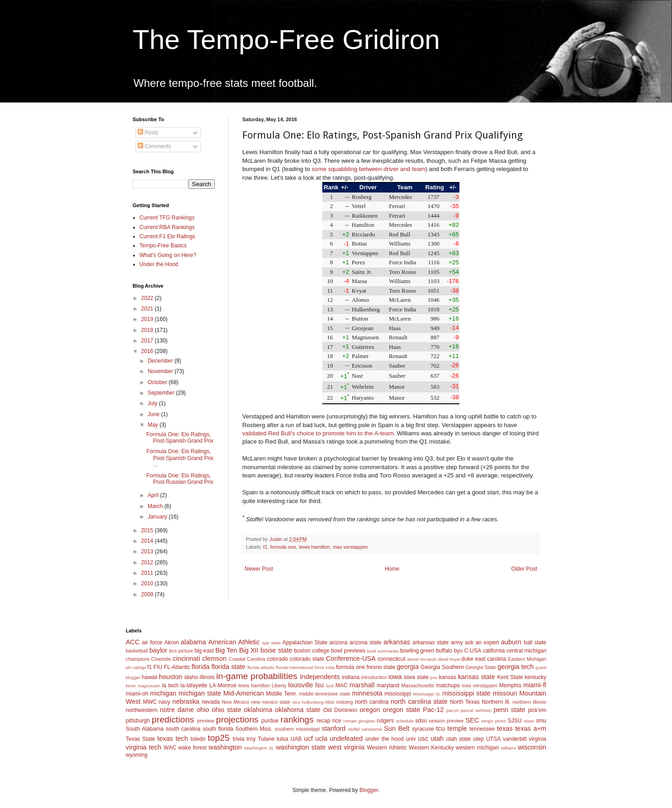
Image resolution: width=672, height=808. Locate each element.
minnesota (367, 693)
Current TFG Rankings (167, 218)
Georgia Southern (442, 667)
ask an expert (482, 642)
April (154, 495)
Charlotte (161, 659)
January (158, 517)
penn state (509, 710)
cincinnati (187, 658)
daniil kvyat (449, 659)
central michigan (526, 651)
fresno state (381, 667)
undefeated (347, 738)
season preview (446, 721)
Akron (171, 642)
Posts (148, 133)
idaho (191, 677)
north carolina (372, 702)
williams (508, 748)
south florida (218, 729)
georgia (408, 667)
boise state (276, 650)
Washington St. (259, 748)
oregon (370, 710)
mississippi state (467, 693)
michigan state (200, 693)
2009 (148, 594)
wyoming (136, 755)
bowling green (417, 651)
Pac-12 (433, 710)
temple (457, 728)
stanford (334, 728)
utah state (459, 739)
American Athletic (234, 642)
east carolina (491, 659)
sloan (529, 721)
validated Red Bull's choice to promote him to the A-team (318, 433)
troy (251, 739)
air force (152, 642)
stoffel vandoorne (365, 729)
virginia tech (144, 747)
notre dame (177, 710)
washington (225, 747)
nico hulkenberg (308, 702)
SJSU (515, 721)
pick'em (537, 710)
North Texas (465, 702)
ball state (535, 642)
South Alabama (145, 729)
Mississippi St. (427, 694)
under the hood (384, 739)
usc (423, 738)
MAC (342, 685)
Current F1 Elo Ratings (167, 236)
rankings (297, 720)
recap (324, 721)
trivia (238, 739)
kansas (448, 677)
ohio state (226, 710)
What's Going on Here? (168, 255)
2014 (148, 541)
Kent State (510, 677)
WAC (170, 748)
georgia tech (515, 667)
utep (478, 739)
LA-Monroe (223, 685)
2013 (148, 551)
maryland (388, 685)
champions (138, 659)
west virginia (346, 747)
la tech (170, 685)
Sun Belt (397, 728)
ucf (308, 738)
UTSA (493, 739)
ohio (203, 710)
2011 (148, 573)
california (494, 651)
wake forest (192, 748)
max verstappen (350, 547)
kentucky (536, 677)
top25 (219, 738)
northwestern (141, 710)
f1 (265, 547)
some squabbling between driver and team (369, 169)
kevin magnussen (143, 686)
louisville (300, 685)
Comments (154, 146)
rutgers (385, 721)
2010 (148, 583)
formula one (283, 547)
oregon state (401, 710)
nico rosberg (339, 702)
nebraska (186, 701)
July (153, 403)
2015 (148, 530)
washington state (301, 747)
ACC (133, 642)
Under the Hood (159, 264)
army (457, 642)
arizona (339, 642)
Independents (320, 677)
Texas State (140, 739)
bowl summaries (383, 651)
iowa (395, 677)
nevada (211, 702)
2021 (148, 309)
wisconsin (532, 747)
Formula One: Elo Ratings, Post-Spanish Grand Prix (180, 438)
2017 (148, 341)
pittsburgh (138, 721)
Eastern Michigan (527, 659)
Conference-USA (351, 658)
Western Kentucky (431, 748)
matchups (448, 685)
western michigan (477, 748)
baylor (158, 650)
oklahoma (258, 710)
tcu (440, 728)
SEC (472, 720)
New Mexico (235, 702)
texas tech (173, 738)
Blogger (369, 790)
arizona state (365, 642)
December (161, 361)
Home (392, 569)
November (161, 371)
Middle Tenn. (282, 694)
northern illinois (529, 702)
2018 (148, 330)
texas (505, 728)
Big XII (249, 650)
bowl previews (348, 651)
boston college (312, 651)
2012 (148, 562)
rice (337, 721)
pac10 (453, 710)
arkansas (397, 642)
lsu (320, 685)
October (158, 382)
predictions (173, 720)
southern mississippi (297, 729)
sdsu (421, 721)
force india (325, 667)
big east (204, 651)
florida (200, 667)
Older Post (524, 569)
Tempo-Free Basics (163, 246)
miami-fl (535, 685)
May (154, 425)
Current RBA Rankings (167, 227)
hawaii (149, 677)
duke (467, 659)
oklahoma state (298, 710)
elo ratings (136, 667)
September (162, 393)
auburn (511, 642)
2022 (148, 298)
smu (541, 721)
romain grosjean (359, 721)
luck (330, 686)
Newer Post (259, 569)
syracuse (423, 729)
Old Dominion (340, 710)
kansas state (477, 677)
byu (458, 651)
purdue (270, 721)
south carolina (183, 729)
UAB (296, 739)
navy (164, 702)
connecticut (392, 659)
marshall (362, 685)
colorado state (307, 659)
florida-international (294, 667)
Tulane (266, 739)
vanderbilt (515, 739)
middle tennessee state (325, 694)
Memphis (510, 685)
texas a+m (531, 728)
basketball (137, 651)
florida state (228, 667)
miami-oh (137, 694)
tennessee (482, 729)
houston (171, 677)
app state (271, 643)
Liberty (279, 685)
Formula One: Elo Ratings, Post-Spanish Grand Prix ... (180, 458)
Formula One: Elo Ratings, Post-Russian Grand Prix (180, 479)
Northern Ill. (496, 702)
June (154, 414)
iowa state (416, 677)
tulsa (282, 739)
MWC (150, 702)
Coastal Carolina (247, 659)
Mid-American (243, 693)
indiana (351, 677)
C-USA (472, 651)
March (156, 506)
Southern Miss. (254, 729)
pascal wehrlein (476, 710)
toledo (198, 739)
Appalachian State (305, 642)
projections (237, 720)
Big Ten (226, 650)
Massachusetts (418, 685)
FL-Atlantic (177, 667)
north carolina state (419, 701)
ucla (321, 738)
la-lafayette (194, 685)
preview (205, 721)
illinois (207, 677)
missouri (505, 693)
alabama (193, 642)
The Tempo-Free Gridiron (286, 40)
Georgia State (481, 667)
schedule (405, 721)
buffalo (444, 651)
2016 (148, 351)
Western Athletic (387, 748)
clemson (214, 658)
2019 (148, 319)
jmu (434, 677)
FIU (158, 667)
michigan (163, 693)
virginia (538, 739)
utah (437, 738)
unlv (411, 739)
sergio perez (494, 721)
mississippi (398, 694)
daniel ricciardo (422, 659)
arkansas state (430, 642)
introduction (374, 677)
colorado (277, 659)
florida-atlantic (261, 667)
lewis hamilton (315, 547)
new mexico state (271, 702)
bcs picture (181, 651)
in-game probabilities (257, 676)
